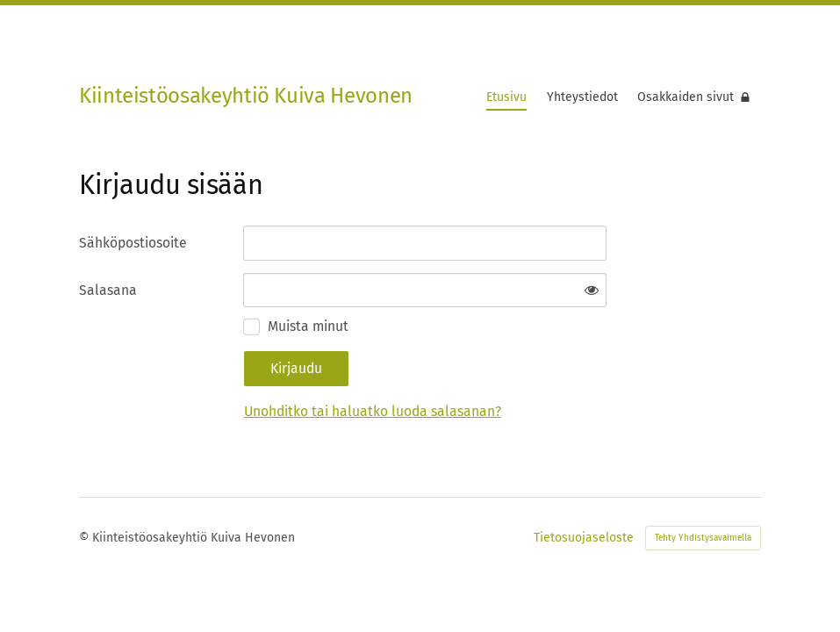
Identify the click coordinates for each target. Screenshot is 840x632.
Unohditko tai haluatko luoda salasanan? (373, 411)
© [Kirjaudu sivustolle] (86, 538)
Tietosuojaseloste (584, 538)
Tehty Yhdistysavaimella (703, 538)
